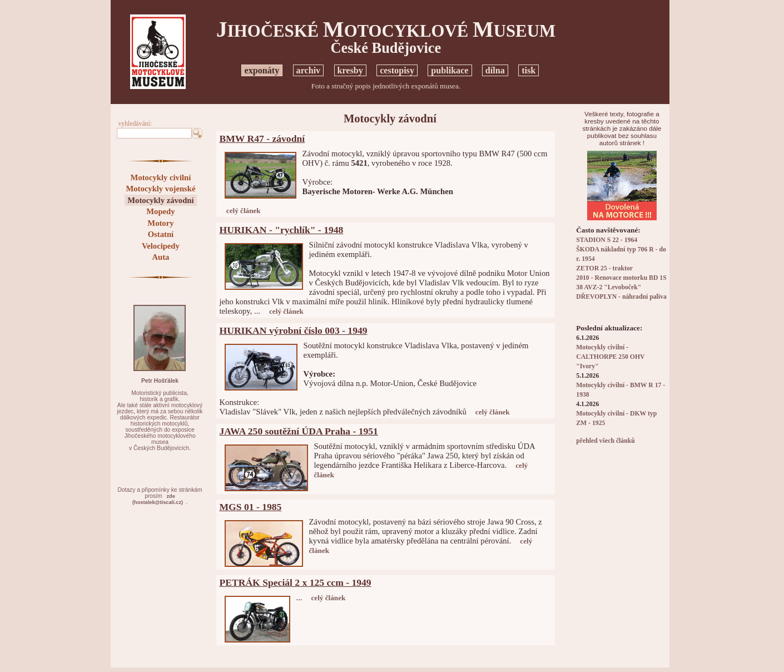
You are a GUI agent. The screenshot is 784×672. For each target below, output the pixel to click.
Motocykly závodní (160, 200)
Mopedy (160, 211)
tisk (529, 70)
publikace (450, 70)
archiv (309, 70)
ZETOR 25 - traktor (604, 268)
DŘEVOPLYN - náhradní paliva (621, 297)
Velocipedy (161, 246)
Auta (160, 257)
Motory (160, 223)
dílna (495, 70)
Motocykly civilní (161, 177)
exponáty (262, 70)
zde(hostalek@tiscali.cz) (158, 499)
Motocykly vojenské (160, 189)
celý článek (244, 211)
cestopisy (397, 70)
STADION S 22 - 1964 (607, 240)
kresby (350, 70)
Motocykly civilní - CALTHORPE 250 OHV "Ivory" (610, 357)
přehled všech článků (605, 441)
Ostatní (161, 234)
